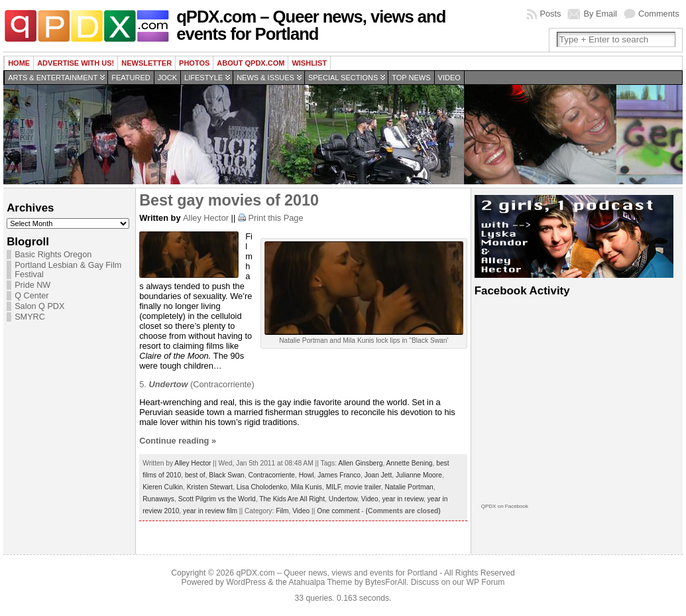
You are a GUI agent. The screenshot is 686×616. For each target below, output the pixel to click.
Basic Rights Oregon (53, 255)
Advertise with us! (76, 63)
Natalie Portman (409, 487)
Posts (550, 14)
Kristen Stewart (210, 487)
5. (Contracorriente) (197, 384)
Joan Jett (378, 475)
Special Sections (343, 78)
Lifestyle (203, 78)
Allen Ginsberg (360, 463)
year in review (403, 499)
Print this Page (275, 218)
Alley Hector (206, 218)
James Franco (339, 475)
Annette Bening (410, 463)
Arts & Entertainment (53, 78)
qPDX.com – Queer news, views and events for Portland (311, 25)
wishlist (309, 63)
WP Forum (486, 582)
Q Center (31, 296)
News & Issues (265, 78)
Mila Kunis (307, 487)
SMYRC (30, 317)
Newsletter (146, 63)
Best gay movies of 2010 (229, 200)
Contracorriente (271, 475)
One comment (338, 511)
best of (195, 475)
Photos (194, 63)
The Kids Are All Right (292, 499)
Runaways (158, 499)
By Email (600, 14)
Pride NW (32, 285)
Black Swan (226, 475)
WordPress (246, 582)
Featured (131, 78)
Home (19, 63)
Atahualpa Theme (321, 582)
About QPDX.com (251, 63)
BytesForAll (386, 582)
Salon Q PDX (39, 306)
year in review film (210, 511)
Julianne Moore (419, 475)
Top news (411, 78)
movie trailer (363, 487)
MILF (333, 487)
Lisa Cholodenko (262, 487)
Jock (167, 78)
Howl (307, 475)
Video (449, 78)
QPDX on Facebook (505, 506)
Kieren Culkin (163, 487)
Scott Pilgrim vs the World (217, 499)
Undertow (343, 499)
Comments (659, 14)
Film (282, 511)
